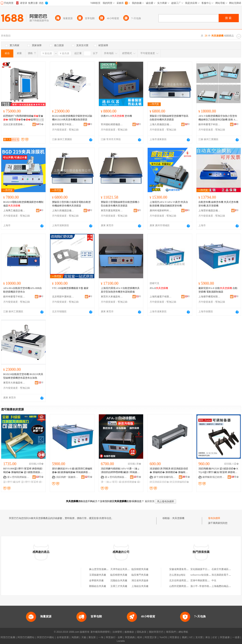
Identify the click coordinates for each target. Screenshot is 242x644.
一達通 (236, 637)
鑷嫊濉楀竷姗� (128, 482)
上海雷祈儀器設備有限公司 (210, 210)
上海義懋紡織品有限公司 (225, 586)
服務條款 (129, 632)
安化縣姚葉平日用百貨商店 (205, 569)
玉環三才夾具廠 (119, 586)
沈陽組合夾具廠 (119, 580)
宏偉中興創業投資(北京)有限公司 (208, 580)
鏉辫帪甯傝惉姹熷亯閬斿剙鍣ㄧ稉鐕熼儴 (214, 477)
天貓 (84, 637)
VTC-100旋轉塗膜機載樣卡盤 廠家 (70, 288)
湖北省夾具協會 (140, 580)
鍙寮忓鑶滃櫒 (12, 482)
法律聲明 (117, 632)
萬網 (184, 637)
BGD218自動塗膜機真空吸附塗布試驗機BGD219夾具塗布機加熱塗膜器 (72, 118)
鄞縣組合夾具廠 (98, 586)
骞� (40, 124)
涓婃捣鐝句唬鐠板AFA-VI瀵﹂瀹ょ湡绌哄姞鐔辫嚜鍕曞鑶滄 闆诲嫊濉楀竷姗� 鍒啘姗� (120, 471)
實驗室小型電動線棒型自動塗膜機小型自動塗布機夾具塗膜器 (120, 204)
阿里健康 (225, 637)
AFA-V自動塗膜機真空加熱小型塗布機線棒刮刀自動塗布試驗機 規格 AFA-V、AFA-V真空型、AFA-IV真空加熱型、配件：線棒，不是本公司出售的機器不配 (219, 118)
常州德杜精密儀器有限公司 (112, 124)
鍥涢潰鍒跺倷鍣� (159, 482)
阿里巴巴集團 (8, 637)
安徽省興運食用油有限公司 (184, 569)
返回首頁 (150, 501)
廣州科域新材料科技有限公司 (161, 210)
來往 (208, 637)
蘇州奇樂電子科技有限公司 (63, 124)
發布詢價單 (214, 518)
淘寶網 (75, 637)
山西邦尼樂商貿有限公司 (183, 586)
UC (191, 637)
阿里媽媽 (130, 637)
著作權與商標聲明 (100, 632)
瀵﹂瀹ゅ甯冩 (109, 482)
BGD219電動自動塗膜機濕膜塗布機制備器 (23, 204)
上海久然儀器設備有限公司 (161, 124)
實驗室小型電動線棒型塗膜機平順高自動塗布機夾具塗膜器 (169, 118)
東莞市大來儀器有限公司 (112, 297)
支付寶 (199, 637)
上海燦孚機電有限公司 (210, 297)
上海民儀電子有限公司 (161, 297)
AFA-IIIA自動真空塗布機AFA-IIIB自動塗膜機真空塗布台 (22, 290)
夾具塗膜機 (178, 518)
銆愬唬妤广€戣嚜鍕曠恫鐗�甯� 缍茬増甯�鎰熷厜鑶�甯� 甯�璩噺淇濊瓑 (23, 118)
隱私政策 (142, 632)
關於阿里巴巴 (156, 632)
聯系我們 (171, 632)
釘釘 (215, 637)
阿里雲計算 (151, 637)
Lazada (121, 641)
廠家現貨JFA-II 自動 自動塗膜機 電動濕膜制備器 (218, 290)
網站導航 (183, 632)
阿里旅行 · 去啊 (114, 637)
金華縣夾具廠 (96, 580)
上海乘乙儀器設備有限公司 (14, 210)
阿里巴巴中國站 (46, 637)
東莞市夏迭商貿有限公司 (112, 210)
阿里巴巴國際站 (26, 637)
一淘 (101, 637)
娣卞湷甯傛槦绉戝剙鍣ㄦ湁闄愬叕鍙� (165, 477)
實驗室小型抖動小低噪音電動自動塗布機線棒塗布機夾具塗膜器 (71, 204)
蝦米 (140, 637)
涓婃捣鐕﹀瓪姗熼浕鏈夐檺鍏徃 (67, 477)
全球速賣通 (63, 637)
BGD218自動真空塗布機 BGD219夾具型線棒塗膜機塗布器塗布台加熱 (23, 376)
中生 (214, 580)
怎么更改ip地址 (177, 575)
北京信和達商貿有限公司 (183, 580)
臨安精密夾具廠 (140, 569)
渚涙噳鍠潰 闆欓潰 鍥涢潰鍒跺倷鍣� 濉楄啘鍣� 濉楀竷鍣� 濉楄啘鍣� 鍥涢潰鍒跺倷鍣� (169, 471)
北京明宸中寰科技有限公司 (63, 297)
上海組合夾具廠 (140, 586)
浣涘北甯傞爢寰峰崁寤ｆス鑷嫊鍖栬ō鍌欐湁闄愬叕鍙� (14, 124)
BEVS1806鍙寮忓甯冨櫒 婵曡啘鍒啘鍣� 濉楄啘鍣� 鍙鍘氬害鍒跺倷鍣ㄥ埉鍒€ (23, 471)
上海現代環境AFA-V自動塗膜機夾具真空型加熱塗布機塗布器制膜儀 (120, 290)
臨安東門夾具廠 (140, 575)
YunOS (163, 637)
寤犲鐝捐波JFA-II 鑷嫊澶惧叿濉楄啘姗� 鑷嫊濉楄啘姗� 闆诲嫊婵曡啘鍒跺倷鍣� (72, 471)
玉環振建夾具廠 (98, 575)
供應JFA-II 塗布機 (116, 116)
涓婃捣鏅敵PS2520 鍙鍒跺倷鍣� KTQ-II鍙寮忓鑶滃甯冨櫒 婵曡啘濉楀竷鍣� (218, 471)
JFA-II (159, 288)
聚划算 (92, 637)
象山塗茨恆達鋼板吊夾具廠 (104, 569)
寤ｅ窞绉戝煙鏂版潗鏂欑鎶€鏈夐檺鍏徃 (18, 477)
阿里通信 (174, 637)
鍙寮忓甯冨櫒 (30, 482)
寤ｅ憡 (40, 120)
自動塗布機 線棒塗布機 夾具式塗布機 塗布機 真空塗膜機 (218, 204)
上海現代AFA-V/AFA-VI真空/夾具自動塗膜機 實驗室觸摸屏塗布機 (169, 204)
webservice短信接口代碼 (203, 575)
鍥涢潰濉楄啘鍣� (179, 482)
